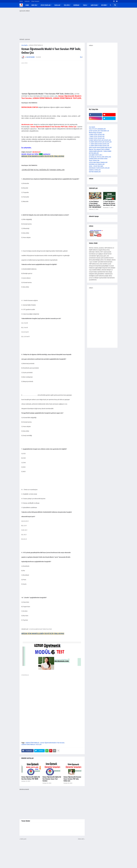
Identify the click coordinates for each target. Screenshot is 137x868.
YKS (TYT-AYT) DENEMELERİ (97, 129)
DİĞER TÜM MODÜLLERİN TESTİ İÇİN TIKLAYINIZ (43, 156)
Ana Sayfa (24, 45)
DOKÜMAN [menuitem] (76, 5)
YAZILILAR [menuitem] (57, 5)
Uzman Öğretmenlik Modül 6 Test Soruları (52, 743)
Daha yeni (23, 839)
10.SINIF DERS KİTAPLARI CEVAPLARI (100, 142)
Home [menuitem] (27, 5)
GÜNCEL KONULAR (95, 170)
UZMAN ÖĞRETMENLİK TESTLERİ (31, 745)
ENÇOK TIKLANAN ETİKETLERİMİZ (99, 149)
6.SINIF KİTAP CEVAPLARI (97, 135)
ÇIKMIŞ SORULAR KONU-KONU (98, 159)
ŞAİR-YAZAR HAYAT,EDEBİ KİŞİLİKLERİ (100, 148)
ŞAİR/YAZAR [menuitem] (94, 5)
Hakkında (27, 1)
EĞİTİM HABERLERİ (95, 172)
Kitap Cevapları (35, 1)
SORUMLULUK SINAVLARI (97, 164)
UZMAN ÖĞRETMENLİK (36, 45)
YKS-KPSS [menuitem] (67, 5)
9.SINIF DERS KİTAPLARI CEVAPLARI (100, 140)
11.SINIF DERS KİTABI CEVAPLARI (99, 144)
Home (21, 1)
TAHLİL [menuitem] (85, 5)
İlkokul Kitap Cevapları (95, 133)
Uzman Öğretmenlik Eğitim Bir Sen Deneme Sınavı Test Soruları (52, 779)
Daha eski (81, 839)
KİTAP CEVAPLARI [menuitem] (46, 5)
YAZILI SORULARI (94, 161)
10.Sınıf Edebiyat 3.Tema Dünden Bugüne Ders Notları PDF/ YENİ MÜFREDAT (95, 204)
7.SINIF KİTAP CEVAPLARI (97, 136)
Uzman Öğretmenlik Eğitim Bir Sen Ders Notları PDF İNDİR (31, 778)
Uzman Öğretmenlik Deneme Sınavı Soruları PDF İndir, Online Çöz (72, 779)
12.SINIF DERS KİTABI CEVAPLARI (99, 146)
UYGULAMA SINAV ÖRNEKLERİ (98, 162)
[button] (110, 5)
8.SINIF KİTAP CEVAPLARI (97, 138)
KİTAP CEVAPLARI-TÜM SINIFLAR (99, 131)
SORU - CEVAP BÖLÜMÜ (96, 166)
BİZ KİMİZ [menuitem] (104, 5)
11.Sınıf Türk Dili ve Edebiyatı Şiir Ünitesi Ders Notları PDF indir (109, 203)
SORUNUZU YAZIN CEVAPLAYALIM (99, 168)
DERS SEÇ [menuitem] (34, 5)
